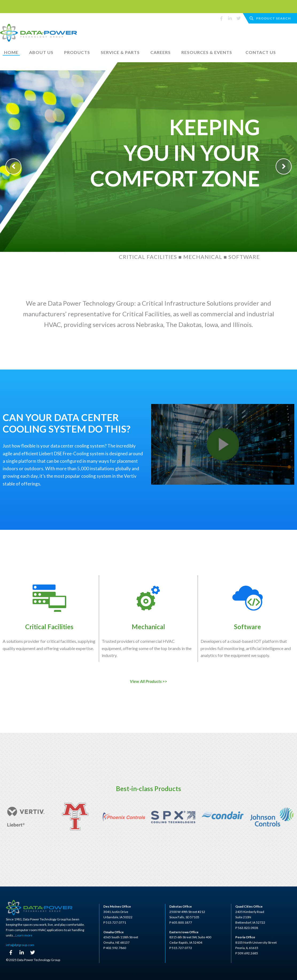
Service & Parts (120, 52)
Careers (161, 52)
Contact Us (261, 52)
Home (11, 52)
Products (77, 52)
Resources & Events (207, 52)
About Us (41, 52)
